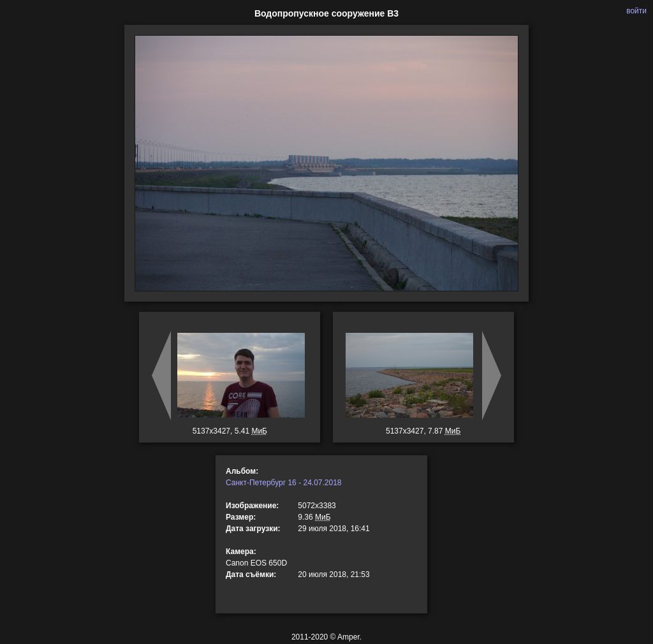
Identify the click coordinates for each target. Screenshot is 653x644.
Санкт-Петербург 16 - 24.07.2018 (284, 483)
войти (636, 11)
